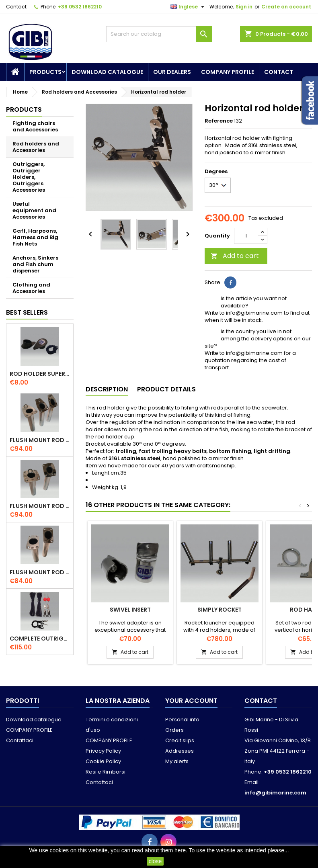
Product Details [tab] (166, 389)
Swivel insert (130, 610)
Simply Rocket (220, 610)
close (155, 861)
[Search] (159, 34)
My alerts (177, 761)
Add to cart (235, 256)
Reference (219, 121)
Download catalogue (107, 72)
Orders (174, 730)
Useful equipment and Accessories (34, 210)
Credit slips (180, 740)
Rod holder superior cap (40, 374)
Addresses (180, 751)
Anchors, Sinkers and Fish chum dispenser (35, 264)
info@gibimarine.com (275, 793)
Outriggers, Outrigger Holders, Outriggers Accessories (29, 177)
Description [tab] (107, 389)
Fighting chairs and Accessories (35, 126)
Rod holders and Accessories (36, 147)
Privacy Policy (103, 751)
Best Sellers (27, 312)
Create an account (286, 7)
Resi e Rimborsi (106, 772)
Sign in (244, 7)
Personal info (182, 720)
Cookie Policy (103, 761)
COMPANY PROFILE (228, 72)
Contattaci (20, 740)
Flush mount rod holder (40, 440)
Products (45, 72)
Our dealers (172, 72)
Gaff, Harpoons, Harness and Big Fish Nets (35, 237)
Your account (191, 701)
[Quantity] (246, 236)
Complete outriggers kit (40, 639)
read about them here (159, 850)
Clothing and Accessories (31, 288)
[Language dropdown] (188, 7)
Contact (16, 7)
